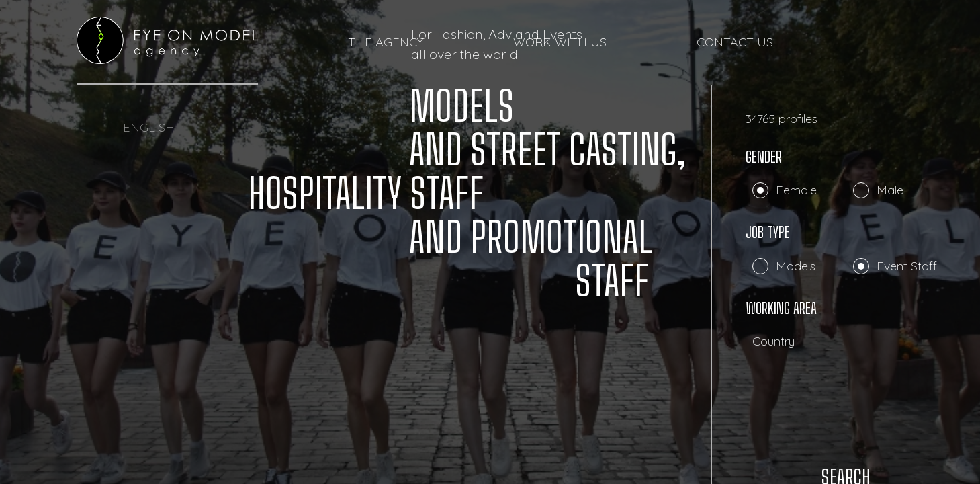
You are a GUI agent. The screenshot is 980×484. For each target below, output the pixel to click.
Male (890, 190)
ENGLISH (149, 127)
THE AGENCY (386, 43)
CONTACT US (735, 43)
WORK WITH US (560, 43)
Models (796, 266)
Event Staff (907, 266)
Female (796, 190)
